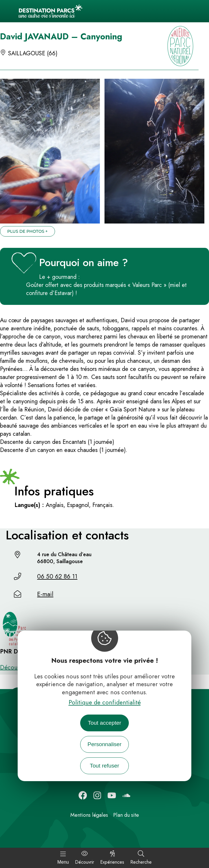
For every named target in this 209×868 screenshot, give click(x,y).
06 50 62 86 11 (57, 576)
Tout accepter (104, 723)
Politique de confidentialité (105, 702)
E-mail (45, 594)
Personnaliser (104, 744)
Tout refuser (104, 766)
